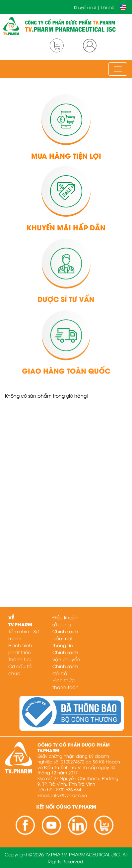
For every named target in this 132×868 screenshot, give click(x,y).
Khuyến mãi (85, 7)
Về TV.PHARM (20, 621)
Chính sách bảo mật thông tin (65, 638)
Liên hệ (108, 7)
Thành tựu (20, 659)
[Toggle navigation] (118, 69)
